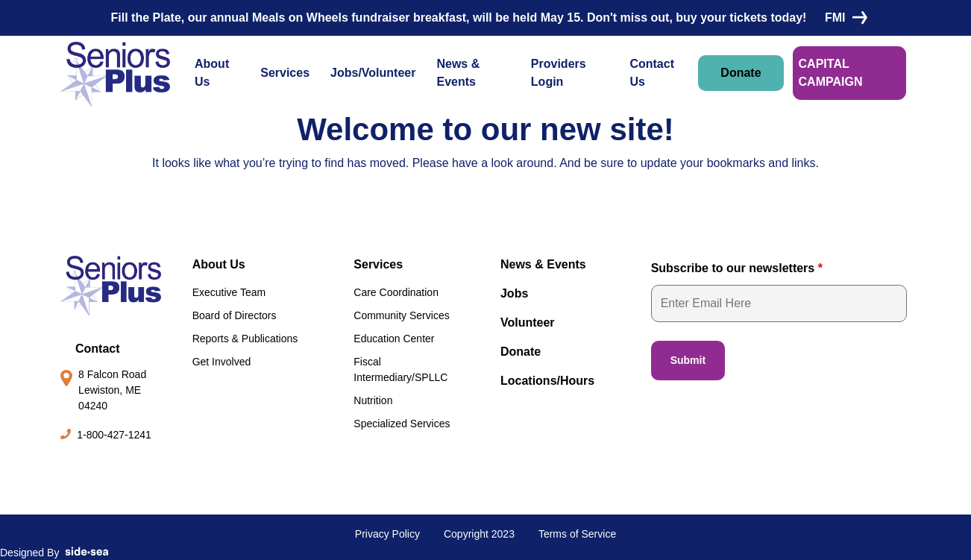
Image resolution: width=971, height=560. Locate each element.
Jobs (514, 293)
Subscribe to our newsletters (737, 268)
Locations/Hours (547, 381)
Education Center (394, 339)
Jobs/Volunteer (373, 73)
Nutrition (373, 400)
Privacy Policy (387, 534)
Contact (98, 349)
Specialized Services (402, 424)
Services (285, 73)
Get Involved (222, 362)
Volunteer (528, 323)
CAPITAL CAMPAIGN (831, 73)
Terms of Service (577, 534)
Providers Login (559, 73)
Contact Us (652, 73)
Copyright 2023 (479, 534)
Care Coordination (396, 292)
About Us (212, 73)
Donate (741, 73)
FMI (843, 18)
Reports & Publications (245, 339)
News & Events (458, 73)
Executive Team (229, 292)
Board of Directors (235, 315)
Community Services (401, 315)
